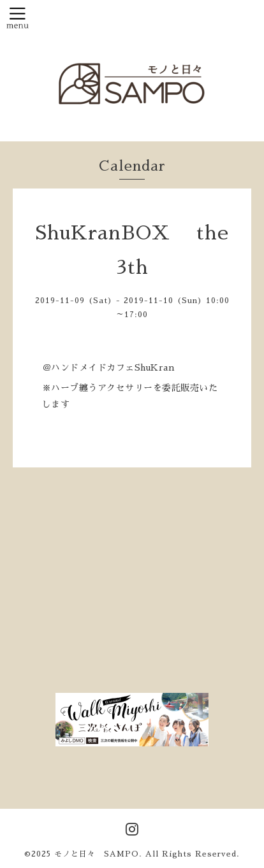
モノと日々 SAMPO (97, 854)
